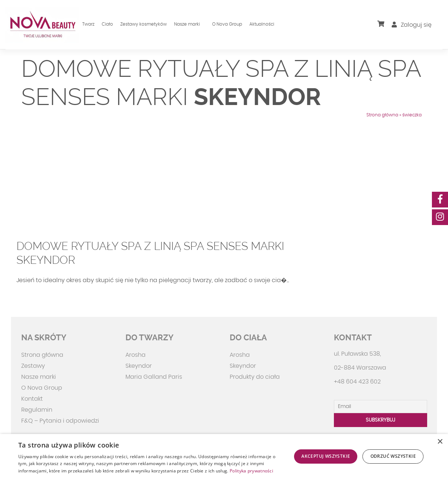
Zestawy (33, 366)
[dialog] (224, 456)
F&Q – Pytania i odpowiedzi (60, 421)
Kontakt (32, 399)
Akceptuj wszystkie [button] (326, 456)
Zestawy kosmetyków (144, 24)
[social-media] (440, 200)
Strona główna (382, 115)
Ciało (107, 24)
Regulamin (37, 410)
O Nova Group (227, 24)
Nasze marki (187, 24)
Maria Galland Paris (154, 377)
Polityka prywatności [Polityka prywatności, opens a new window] (251, 471)
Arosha (135, 355)
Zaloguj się (412, 25)
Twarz (88, 24)
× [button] (440, 442)
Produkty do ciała (255, 377)
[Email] (381, 407)
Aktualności (262, 24)
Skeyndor (139, 366)
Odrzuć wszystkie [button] (393, 456)
